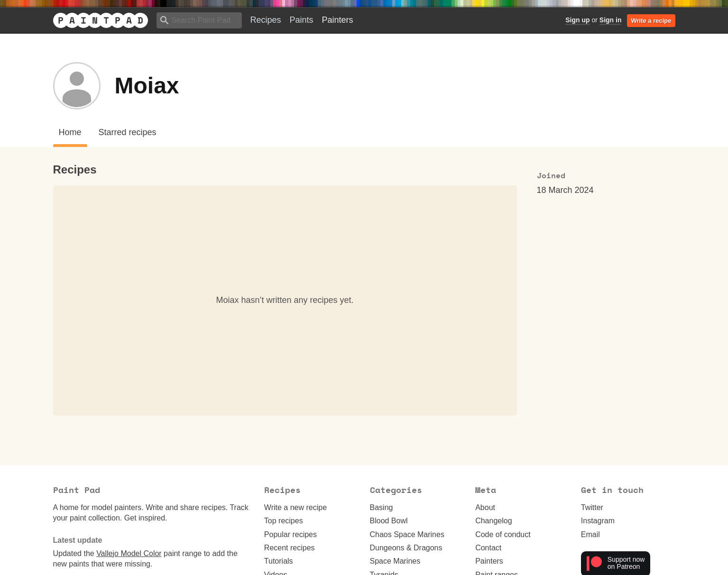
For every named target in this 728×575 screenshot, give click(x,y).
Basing (382, 507)
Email (590, 534)
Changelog (493, 521)
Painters (338, 20)
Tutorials (279, 561)
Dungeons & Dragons (406, 548)
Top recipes (284, 521)
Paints (302, 20)
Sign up (577, 20)
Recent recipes (290, 548)
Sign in (611, 20)
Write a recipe (651, 21)
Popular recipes (290, 534)
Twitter (592, 507)
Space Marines (395, 561)
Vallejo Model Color (129, 553)
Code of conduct (503, 534)
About (485, 507)
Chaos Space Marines (407, 534)
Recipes (266, 20)
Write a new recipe (295, 507)
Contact (488, 548)
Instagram (598, 521)
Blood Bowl (389, 521)
